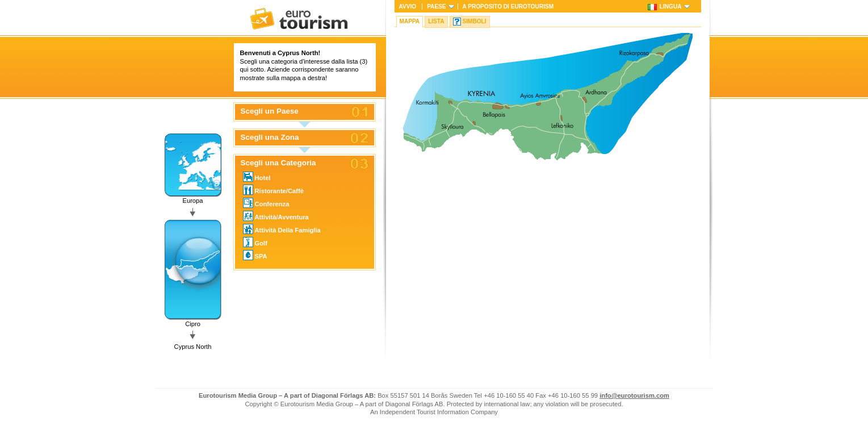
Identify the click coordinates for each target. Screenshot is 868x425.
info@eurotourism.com (634, 395)
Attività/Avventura (276, 216)
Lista (436, 21)
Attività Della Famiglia (282, 229)
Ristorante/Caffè (273, 190)
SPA (255, 255)
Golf (255, 242)
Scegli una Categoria (278, 163)
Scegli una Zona (270, 137)
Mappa (410, 21)
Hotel (257, 177)
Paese (436, 7)
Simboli (475, 21)
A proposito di (508, 7)
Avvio (408, 7)
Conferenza (266, 203)
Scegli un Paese (270, 111)
